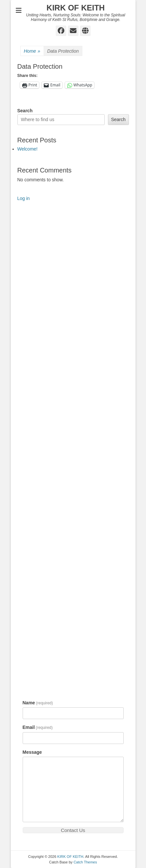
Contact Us (73, 830)
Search (25, 111)
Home (32, 51)
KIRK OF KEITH (76, 8)
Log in (24, 198)
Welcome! (28, 149)
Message (32, 752)
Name (38, 703)
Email (38, 727)
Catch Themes (85, 862)
